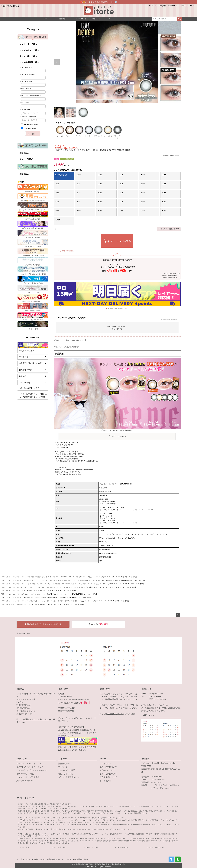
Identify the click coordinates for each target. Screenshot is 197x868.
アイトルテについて (26, 798)
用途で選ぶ (24, 153)
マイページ (63, 759)
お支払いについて (107, 770)
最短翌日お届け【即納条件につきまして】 (19, 604)
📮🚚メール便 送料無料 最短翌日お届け (99, 2)
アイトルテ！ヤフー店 (90, 847)
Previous (57, 62)
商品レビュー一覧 (66, 774)
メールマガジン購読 (67, 770)
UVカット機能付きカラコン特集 (35, 594)
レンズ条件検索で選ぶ (29, 62)
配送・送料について (108, 767)
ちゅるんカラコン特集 (32, 597)
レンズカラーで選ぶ (28, 44)
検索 (179, 19)
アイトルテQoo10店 (122, 847)
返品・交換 (105, 689)
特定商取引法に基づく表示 (30, 363)
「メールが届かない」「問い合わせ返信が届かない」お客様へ (34, 395)
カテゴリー (22, 759)
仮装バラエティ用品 (25, 774)
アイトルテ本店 (24, 847)
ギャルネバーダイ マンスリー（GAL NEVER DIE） (117, 434)
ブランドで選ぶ (26, 159)
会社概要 (146, 759)
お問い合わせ (24, 383)
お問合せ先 (147, 689)
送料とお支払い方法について (37, 719)
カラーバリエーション (65, 123)
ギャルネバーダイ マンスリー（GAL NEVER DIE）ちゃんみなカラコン (64, 577)
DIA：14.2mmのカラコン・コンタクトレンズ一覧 (77, 584)
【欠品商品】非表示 (29, 129)
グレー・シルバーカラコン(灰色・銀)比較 (71, 587)
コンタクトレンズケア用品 (28, 777)
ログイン (153, 6)
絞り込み (185, 6)
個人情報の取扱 (25, 370)
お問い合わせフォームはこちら (155, 705)
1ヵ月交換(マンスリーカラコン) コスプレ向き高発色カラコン (75, 580)
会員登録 (163, 6)
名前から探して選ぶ (28, 56)
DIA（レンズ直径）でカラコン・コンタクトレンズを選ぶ (43, 584)
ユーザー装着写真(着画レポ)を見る (116, 319)
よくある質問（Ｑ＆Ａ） (31, 388)
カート (193, 6)
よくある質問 (105, 781)
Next (177, 62)
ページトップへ (178, 615)
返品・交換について (108, 774)
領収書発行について (108, 777)
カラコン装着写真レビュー (69, 777)
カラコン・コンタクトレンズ (15, 577)
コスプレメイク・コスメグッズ (30, 767)
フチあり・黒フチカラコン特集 (68, 601)
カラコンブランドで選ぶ (33, 577)
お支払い (21, 689)
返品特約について (115, 714)
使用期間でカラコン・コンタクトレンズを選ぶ (39, 580)
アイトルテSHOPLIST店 (155, 847)
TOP (3, 577)
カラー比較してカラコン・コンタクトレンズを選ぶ (41, 587)
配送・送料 (63, 689)
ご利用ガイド (174, 6)
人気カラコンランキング (27, 781)
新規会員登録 (64, 764)
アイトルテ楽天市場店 (58, 847)
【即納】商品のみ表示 (30, 125)
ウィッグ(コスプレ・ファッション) (31, 770)
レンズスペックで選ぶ (29, 50)
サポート (104, 759)
